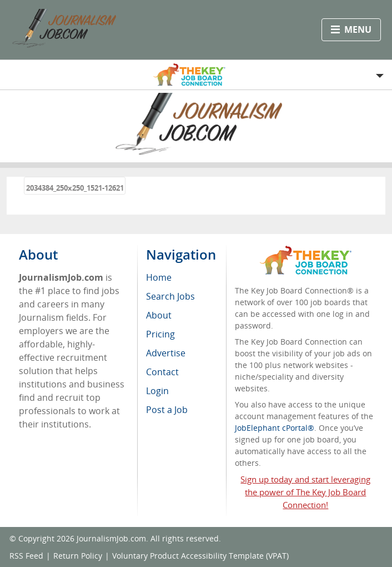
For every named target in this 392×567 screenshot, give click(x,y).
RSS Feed (26, 556)
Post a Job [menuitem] (167, 410)
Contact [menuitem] (162, 372)
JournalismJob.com (111, 538)
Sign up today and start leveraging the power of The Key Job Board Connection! (305, 492)
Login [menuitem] (157, 391)
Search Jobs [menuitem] (170, 296)
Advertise (166, 353)
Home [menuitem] (159, 277)
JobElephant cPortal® (275, 428)
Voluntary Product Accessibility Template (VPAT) (200, 556)
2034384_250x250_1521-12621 (75, 188)
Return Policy (78, 556)
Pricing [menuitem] (160, 334)
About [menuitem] (159, 315)
